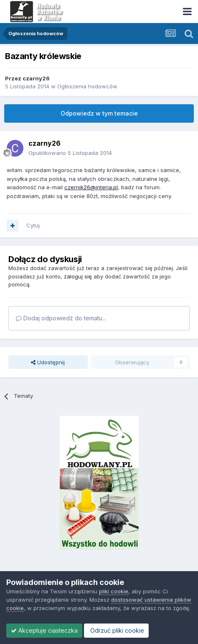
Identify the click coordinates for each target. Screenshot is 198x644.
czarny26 (36, 78)
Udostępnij (48, 362)
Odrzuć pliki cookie (116, 630)
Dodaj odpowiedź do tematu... (61, 318)
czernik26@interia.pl (91, 187)
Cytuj (33, 225)
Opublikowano (70, 153)
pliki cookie (114, 591)
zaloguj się (78, 276)
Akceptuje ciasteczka (44, 630)
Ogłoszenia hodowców (87, 86)
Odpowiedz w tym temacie (99, 113)
